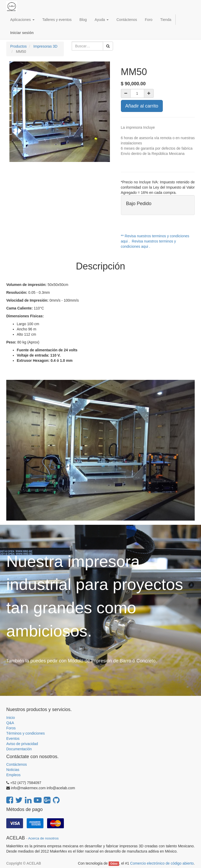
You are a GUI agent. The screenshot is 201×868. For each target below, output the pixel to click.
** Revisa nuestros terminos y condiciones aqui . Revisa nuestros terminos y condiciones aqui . (155, 241)
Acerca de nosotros (43, 838)
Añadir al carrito (142, 106)
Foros (11, 728)
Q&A (10, 723)
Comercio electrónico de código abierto (162, 863)
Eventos (13, 739)
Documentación (19, 749)
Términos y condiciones (26, 733)
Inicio (11, 718)
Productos (18, 46)
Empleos (13, 775)
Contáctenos (17, 764)
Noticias (13, 770)
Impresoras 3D (46, 46)
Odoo (114, 864)
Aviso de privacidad (22, 744)
